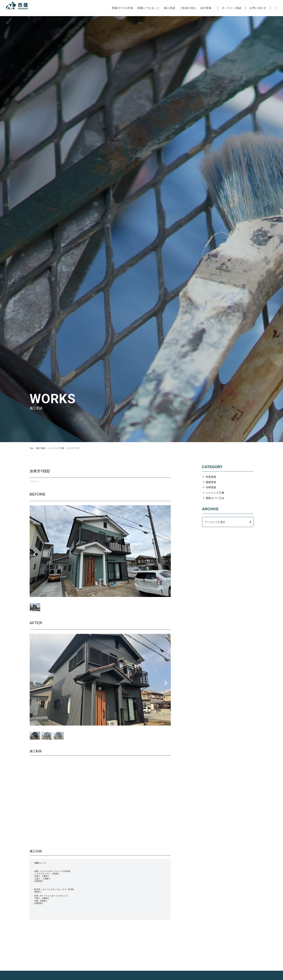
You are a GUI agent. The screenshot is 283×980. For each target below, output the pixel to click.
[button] (35, 554)
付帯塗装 (211, 487)
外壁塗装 (211, 477)
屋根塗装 (211, 482)
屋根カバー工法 (215, 498)
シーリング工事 (215, 493)
